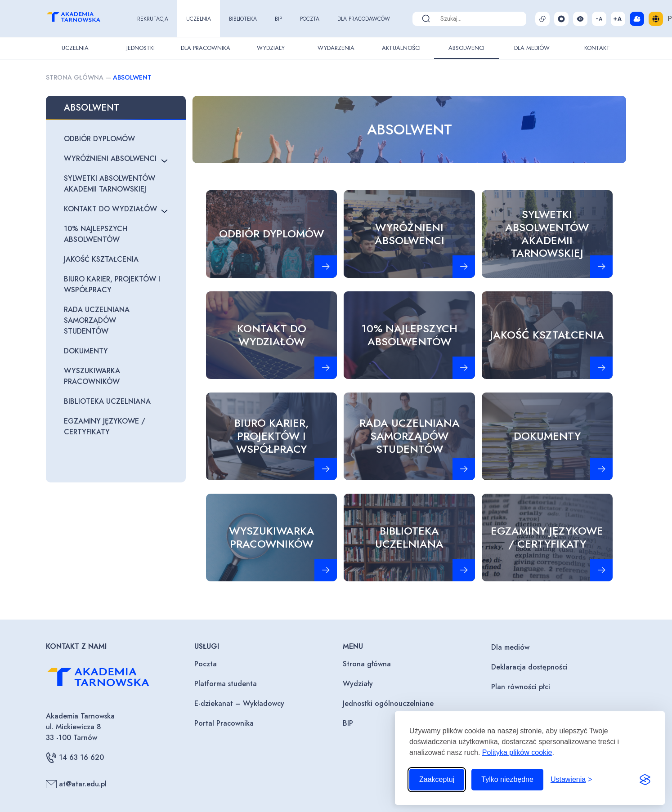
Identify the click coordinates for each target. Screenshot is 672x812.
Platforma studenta (226, 684)
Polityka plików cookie (517, 752)
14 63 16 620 (75, 758)
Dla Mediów (532, 48)
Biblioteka (243, 19)
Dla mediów (510, 647)
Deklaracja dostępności (529, 667)
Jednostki (141, 48)
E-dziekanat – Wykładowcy (239, 703)
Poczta (310, 19)
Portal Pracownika (224, 723)
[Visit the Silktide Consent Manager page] (645, 780)
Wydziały (271, 48)
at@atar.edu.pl (76, 784)
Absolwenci (466, 48)
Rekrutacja (153, 19)
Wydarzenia (336, 48)
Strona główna (75, 77)
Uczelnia (199, 19)
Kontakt (597, 48)
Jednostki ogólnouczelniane (388, 703)
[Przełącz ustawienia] (571, 780)
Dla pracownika (206, 48)
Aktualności (401, 48)
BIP (278, 19)
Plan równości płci (521, 687)
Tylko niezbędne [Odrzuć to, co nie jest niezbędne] (507, 779)
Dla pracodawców (364, 19)
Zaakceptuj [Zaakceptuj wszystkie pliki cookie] (437, 779)
